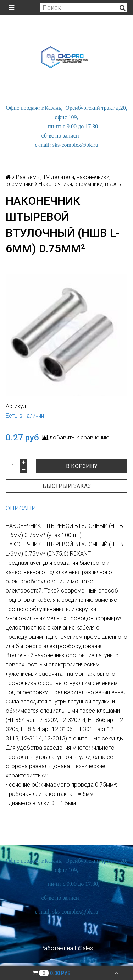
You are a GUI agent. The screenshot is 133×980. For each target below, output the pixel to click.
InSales (84, 948)
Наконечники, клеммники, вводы (80, 184)
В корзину (82, 466)
